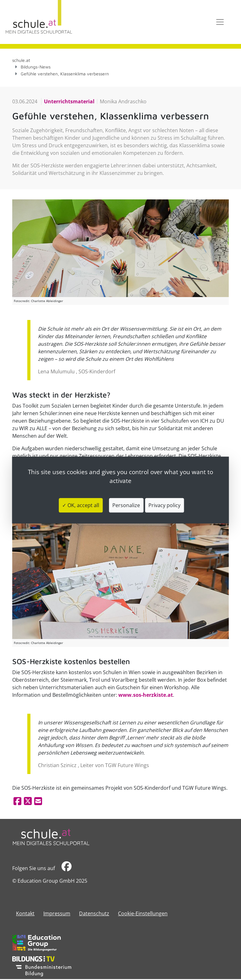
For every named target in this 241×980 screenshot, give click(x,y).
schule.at (21, 60)
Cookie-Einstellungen (143, 913)
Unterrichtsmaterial (69, 101)
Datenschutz (94, 913)
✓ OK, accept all (81, 505)
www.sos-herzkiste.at (146, 695)
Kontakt (25, 913)
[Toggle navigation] (220, 22)
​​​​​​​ (67, 868)
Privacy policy (164, 505)
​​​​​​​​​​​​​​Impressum (57, 913)
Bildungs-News (36, 67)
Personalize (126, 505)
